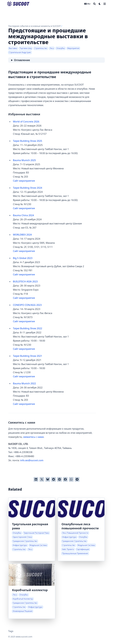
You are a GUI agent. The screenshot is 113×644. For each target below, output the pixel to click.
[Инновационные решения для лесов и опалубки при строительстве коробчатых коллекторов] (32, 591)
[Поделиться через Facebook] (65, 479)
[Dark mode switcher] (100, 4)
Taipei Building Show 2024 (28, 188)
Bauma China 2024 (23, 215)
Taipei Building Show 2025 (28, 141)
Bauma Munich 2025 (24, 160)
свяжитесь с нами (33, 437)
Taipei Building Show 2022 (28, 328)
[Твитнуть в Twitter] (42, 479)
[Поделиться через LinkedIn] (36, 479)
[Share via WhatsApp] (71, 479)
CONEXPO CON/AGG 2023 (27, 305)
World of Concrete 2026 (26, 122)
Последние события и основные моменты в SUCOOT (35, 26)
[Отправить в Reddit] (54, 479)
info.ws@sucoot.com (32, 460)
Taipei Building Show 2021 (28, 356)
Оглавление (22, 60)
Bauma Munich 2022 (24, 383)
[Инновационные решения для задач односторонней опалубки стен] (32, 529)
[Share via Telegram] (77, 479)
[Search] (94, 4)
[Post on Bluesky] (48, 479)
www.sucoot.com (24, 637)
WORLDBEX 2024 (22, 235)
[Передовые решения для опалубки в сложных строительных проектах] (81, 529)
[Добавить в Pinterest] (59, 479)
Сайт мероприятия (24, 181)
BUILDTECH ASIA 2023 (25, 282)
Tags (11, 631)
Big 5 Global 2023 (23, 258)
